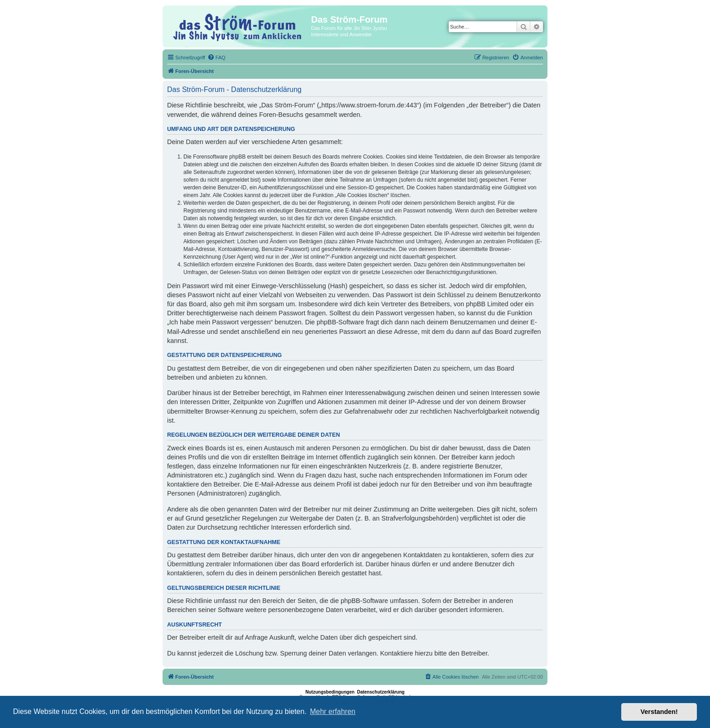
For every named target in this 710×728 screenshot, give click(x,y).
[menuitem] (216, 58)
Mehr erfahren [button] (333, 711)
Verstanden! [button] (659, 712)
